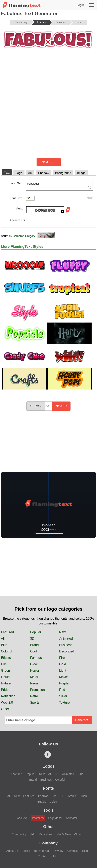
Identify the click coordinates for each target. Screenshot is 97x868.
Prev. (36, 406)
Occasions (45, 834)
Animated (66, 639)
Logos (49, 766)
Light (63, 671)
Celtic (53, 802)
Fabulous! (59, 186)
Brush (83, 796)
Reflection (8, 696)
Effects (6, 658)
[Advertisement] (48, 107)
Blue (4, 645)
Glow (34, 664)
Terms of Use (42, 851)
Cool (33, 651)
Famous (36, 658)
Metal (34, 677)
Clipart (78, 834)
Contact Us (47, 856)
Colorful (7, 651)
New (62, 632)
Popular (36, 632)
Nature (6, 683)
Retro (34, 696)
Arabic (72, 796)
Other (5, 709)
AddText (22, 818)
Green (5, 671)
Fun (4, 664)
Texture (64, 703)
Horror (35, 671)
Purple (64, 683)
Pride (5, 690)
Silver (63, 696)
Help (33, 834)
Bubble (42, 802)
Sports (35, 703)
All (3, 639)
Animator (71, 818)
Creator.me (38, 818)
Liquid (5, 677)
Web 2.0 (7, 703)
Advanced (16, 220)
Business (66, 645)
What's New (63, 834)
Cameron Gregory (24, 236)
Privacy (58, 851)
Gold (63, 664)
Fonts (48, 788)
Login (80, 5)
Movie (64, 677)
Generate (82, 720)
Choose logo (21, 22)
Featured (7, 632)
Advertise (72, 851)
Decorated (67, 651)
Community (19, 834)
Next (47, 162)
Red (62, 690)
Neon (34, 683)
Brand (34, 645)
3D (32, 639)
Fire (62, 658)
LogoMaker (55, 818)
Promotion (37, 690)
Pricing (26, 851)
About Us (12, 851)
